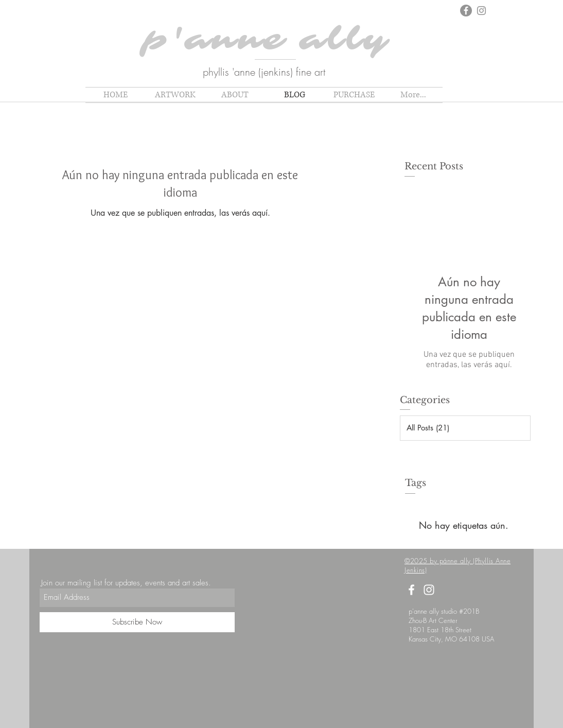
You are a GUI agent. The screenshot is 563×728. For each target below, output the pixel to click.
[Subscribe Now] (137, 622)
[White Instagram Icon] (429, 590)
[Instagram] (481, 11)
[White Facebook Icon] (411, 590)
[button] (175, 95)
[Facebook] (466, 11)
